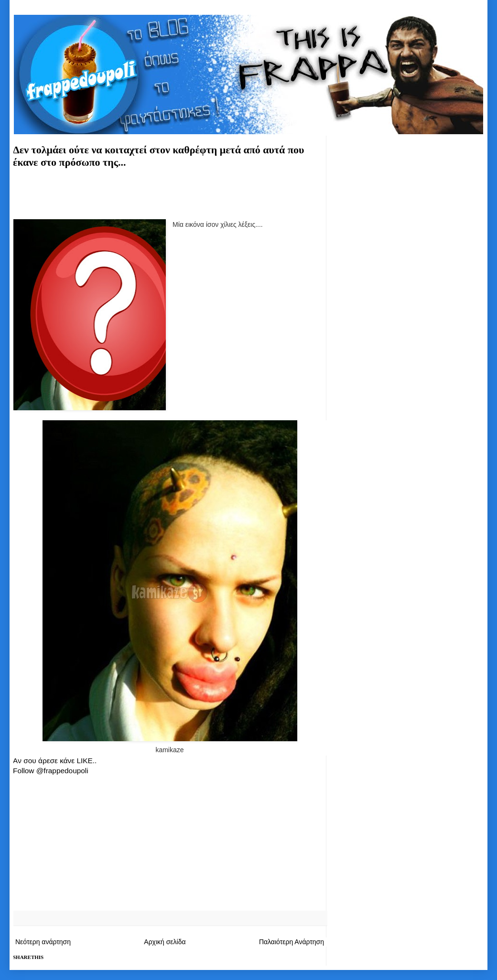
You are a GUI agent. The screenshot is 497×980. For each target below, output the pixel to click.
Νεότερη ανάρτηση (43, 942)
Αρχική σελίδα (165, 942)
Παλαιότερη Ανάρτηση (292, 942)
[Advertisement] (170, 192)
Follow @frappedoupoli (51, 771)
